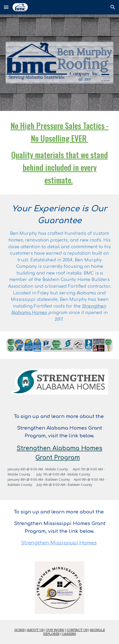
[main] (59, 153)
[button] (6, 7)
